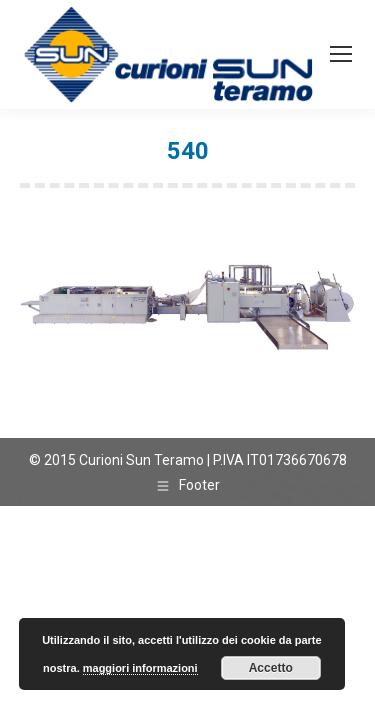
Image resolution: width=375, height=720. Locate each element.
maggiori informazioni (140, 668)
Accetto (271, 668)
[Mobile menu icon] (341, 54)
